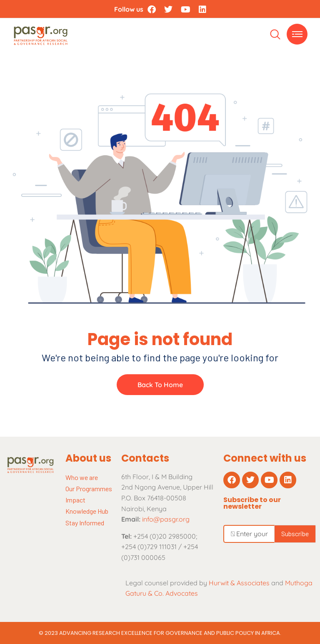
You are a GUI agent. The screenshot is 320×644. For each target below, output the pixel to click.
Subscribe (295, 533)
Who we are (82, 477)
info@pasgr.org (166, 519)
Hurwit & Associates (239, 583)
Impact (75, 500)
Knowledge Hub (87, 511)
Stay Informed (85, 523)
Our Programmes (89, 489)
